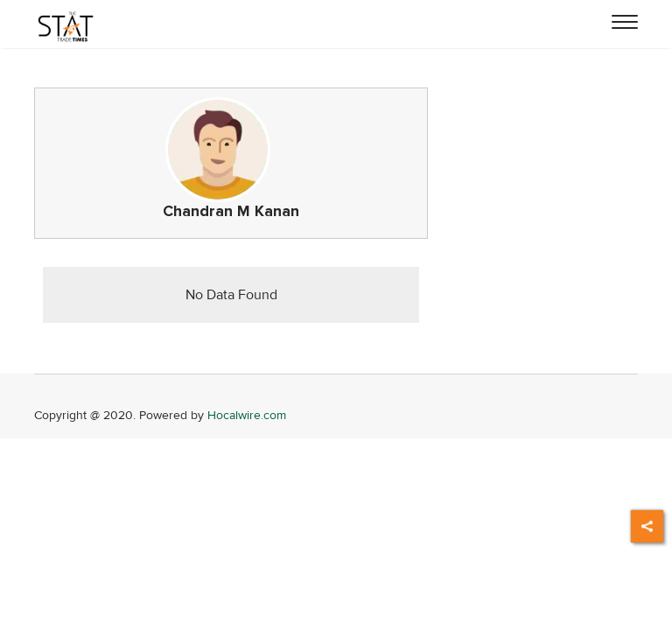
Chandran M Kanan (231, 211)
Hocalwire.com (247, 415)
